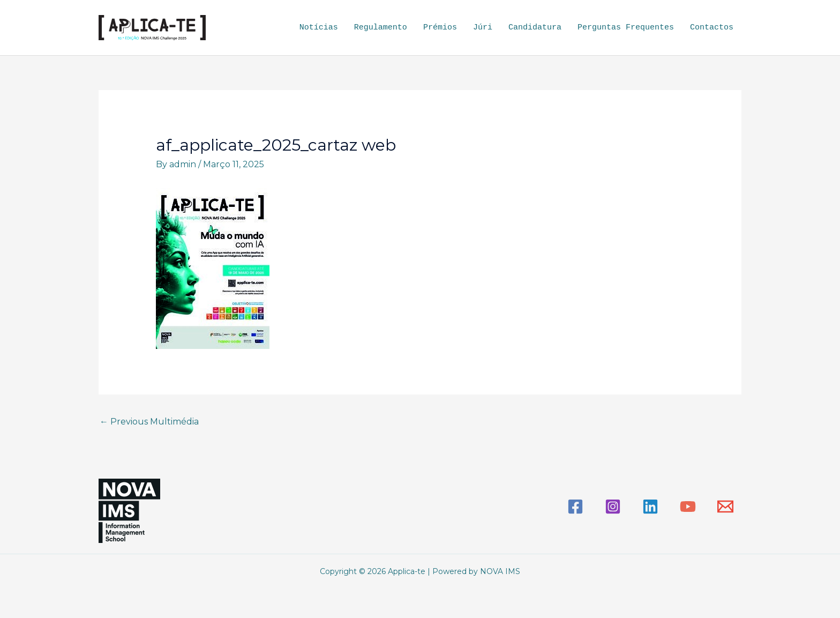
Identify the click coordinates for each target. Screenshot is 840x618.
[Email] (725, 506)
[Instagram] (613, 506)
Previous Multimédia (149, 421)
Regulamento (381, 27)
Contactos (712, 27)
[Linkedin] (650, 506)
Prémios (440, 27)
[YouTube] (688, 506)
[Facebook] (575, 506)
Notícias (319, 27)
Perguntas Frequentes (626, 27)
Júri (483, 27)
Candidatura (535, 27)
